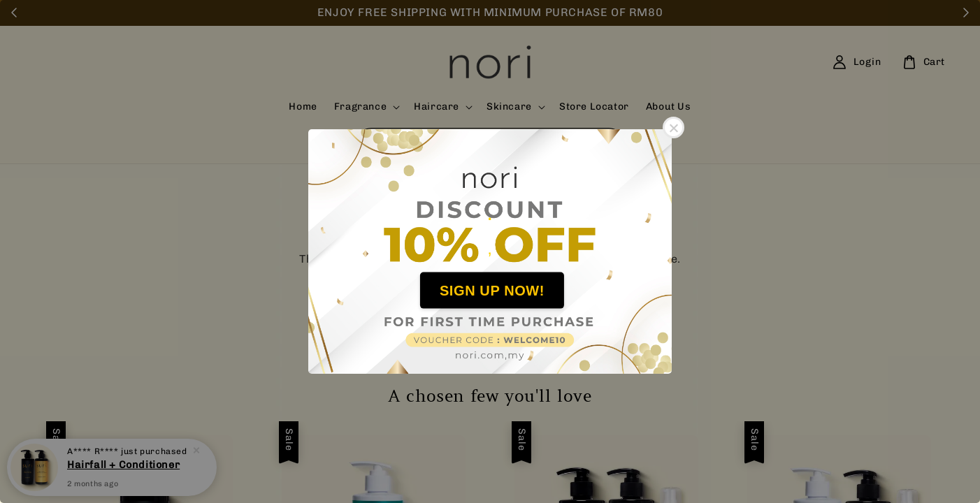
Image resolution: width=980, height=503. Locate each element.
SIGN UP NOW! (492, 290)
